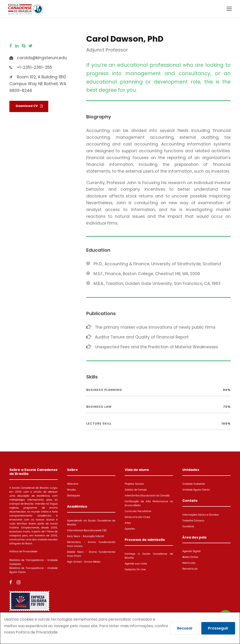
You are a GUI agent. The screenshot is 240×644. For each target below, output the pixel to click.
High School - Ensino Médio (84, 562)
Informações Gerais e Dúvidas (201, 515)
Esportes (130, 529)
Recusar (185, 628)
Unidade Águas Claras (196, 490)
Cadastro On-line (135, 569)
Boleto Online (190, 557)
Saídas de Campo (136, 490)
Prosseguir (218, 628)
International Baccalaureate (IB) (87, 530)
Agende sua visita (136, 564)
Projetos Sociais (134, 484)
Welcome (73, 484)
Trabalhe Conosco (193, 521)
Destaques (74, 496)
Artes (128, 523)
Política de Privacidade (23, 551)
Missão (71, 490)
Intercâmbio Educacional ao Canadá (147, 496)
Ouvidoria (188, 526)
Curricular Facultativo (138, 511)
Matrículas (189, 563)
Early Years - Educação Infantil (86, 536)
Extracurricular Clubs (137, 517)
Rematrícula (190, 569)
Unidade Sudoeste (194, 484)
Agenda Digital (191, 551)
